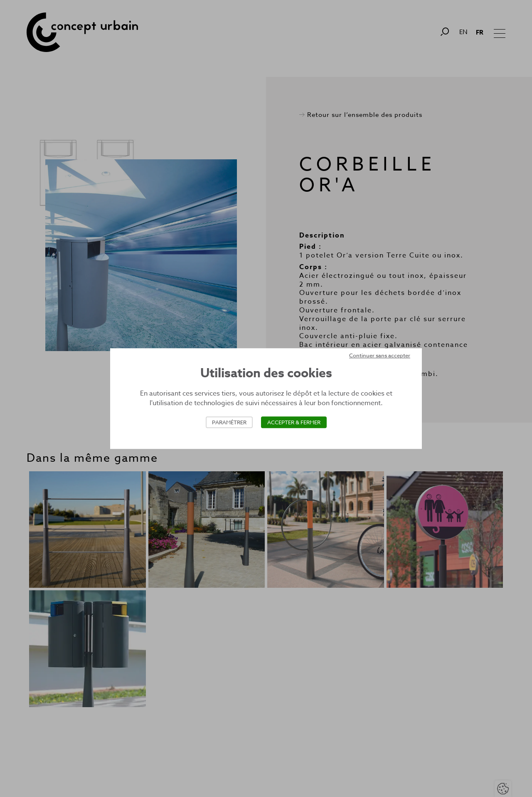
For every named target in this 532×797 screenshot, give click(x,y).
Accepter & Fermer (294, 422)
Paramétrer (229, 422)
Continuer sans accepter (380, 355)
